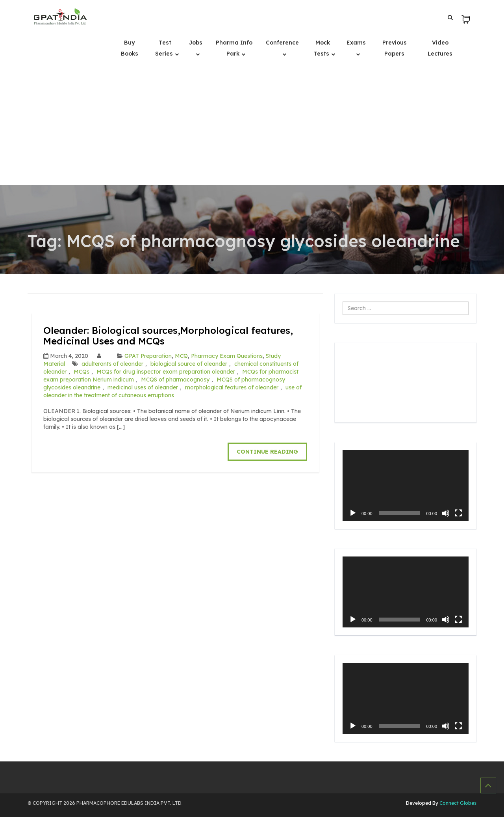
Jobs (196, 43)
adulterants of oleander (112, 364)
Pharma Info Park (234, 48)
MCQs (82, 372)
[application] (406, 486)
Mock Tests (322, 48)
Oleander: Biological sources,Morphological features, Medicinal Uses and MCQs (168, 335)
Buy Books (130, 48)
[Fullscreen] (458, 513)
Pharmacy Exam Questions (227, 356)
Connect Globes (457, 803)
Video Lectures (440, 48)
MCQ (181, 356)
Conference (282, 43)
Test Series (165, 48)
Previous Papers (395, 48)
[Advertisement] (252, 126)
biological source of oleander (189, 364)
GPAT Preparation (148, 356)
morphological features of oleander (232, 387)
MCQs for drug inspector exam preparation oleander (166, 372)
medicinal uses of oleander (143, 387)
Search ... (343, 302)
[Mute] (446, 513)
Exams (356, 43)
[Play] (353, 513)
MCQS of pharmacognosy (175, 380)
